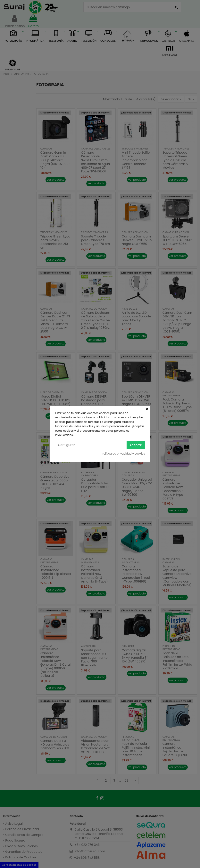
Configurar (66, 445)
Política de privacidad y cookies (123, 454)
